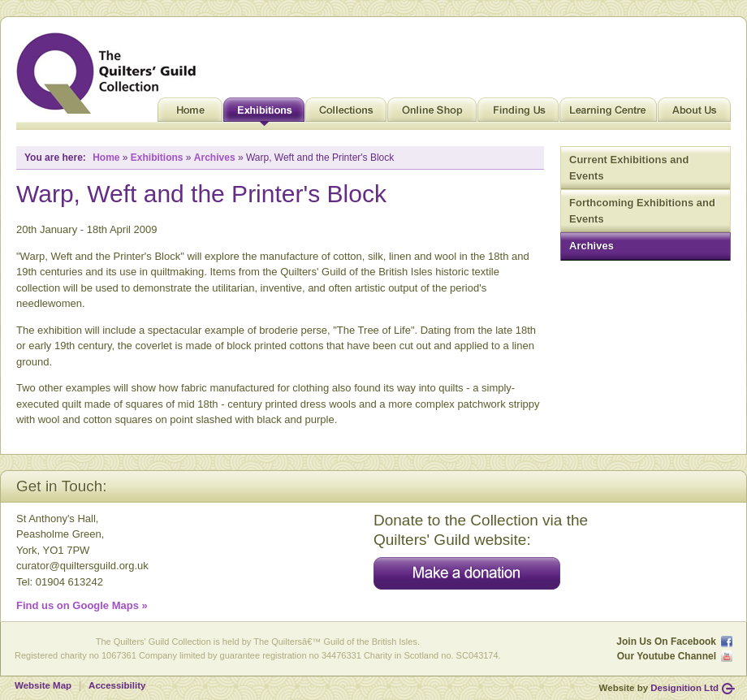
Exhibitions (264, 114)
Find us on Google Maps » (82, 605)
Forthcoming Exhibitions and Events (642, 211)
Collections (346, 114)
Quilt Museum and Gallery (110, 73)
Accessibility (117, 685)
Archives (592, 246)
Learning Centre (608, 114)
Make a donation (467, 573)
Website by (659, 688)
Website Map (43, 685)
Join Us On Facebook (666, 642)
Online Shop (432, 114)
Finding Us (518, 114)
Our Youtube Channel (667, 656)
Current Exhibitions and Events (629, 168)
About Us (694, 114)
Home (190, 114)
